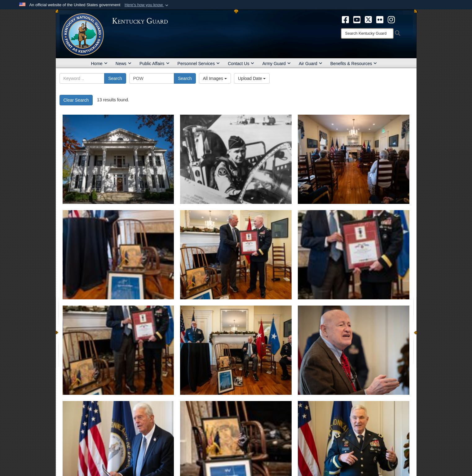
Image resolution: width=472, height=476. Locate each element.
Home (99, 64)
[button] (147, 5)
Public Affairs (154, 64)
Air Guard (311, 64)
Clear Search (76, 100)
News (124, 64)
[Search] (367, 33)
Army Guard (276, 64)
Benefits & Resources (354, 64)
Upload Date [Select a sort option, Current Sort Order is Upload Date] (252, 78)
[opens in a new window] (345, 19)
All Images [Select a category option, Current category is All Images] (215, 78)
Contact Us (241, 64)
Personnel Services (199, 64)
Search (115, 78)
